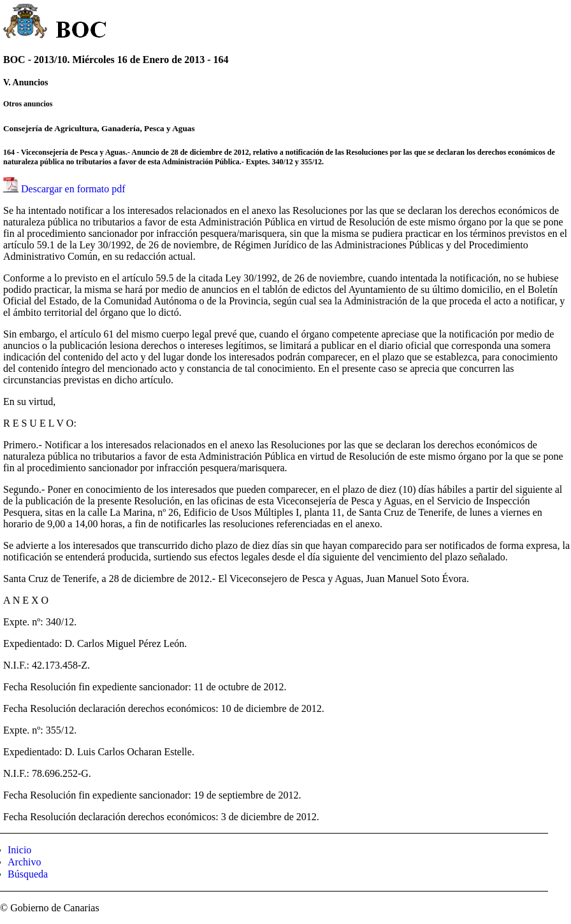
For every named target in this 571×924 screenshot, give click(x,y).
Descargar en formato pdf (73, 189)
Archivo (24, 862)
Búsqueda (28, 874)
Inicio (19, 850)
